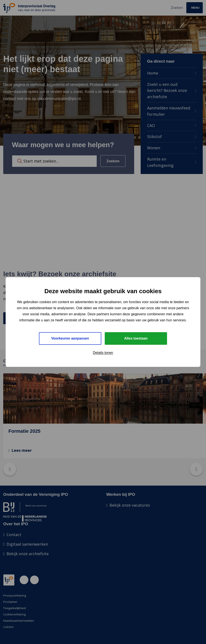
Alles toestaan (136, 338)
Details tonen (103, 353)
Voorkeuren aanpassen (70, 338)
